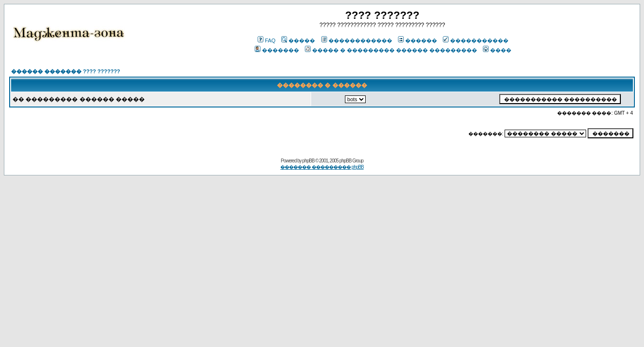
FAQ (267, 40)
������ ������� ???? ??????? (66, 71)
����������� (476, 40)
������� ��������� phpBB (322, 167)
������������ (357, 40)
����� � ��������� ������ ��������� (391, 50)
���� (497, 50)
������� (277, 50)
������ (418, 40)
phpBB (308, 161)
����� (298, 40)
